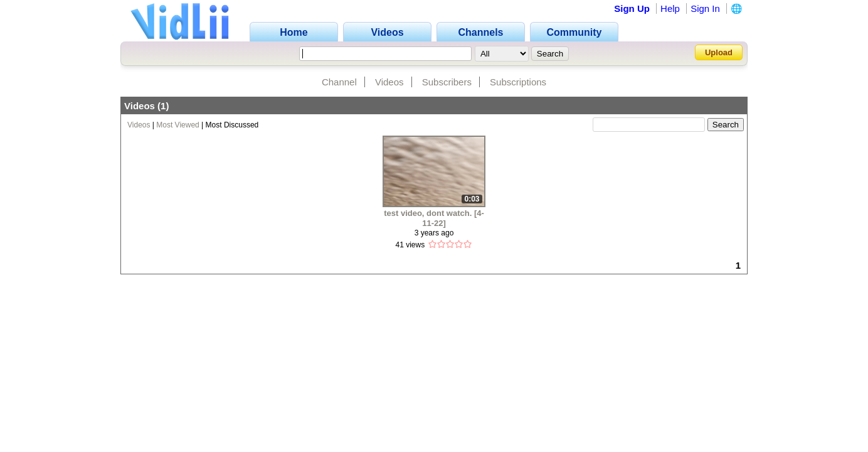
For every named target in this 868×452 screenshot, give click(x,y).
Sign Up (632, 8)
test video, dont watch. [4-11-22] (434, 218)
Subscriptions (518, 82)
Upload (719, 52)
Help (670, 8)
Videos (389, 82)
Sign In (705, 8)
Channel (339, 82)
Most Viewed (177, 125)
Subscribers (447, 82)
